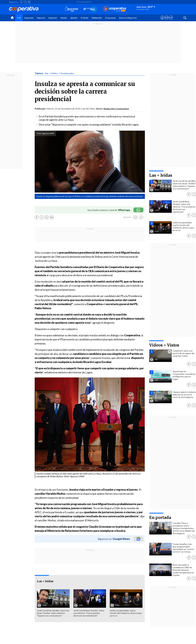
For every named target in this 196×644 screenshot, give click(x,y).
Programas (110, 18)
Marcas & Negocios (128, 18)
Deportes (41, 18)
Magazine (29, 18)
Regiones (53, 18)
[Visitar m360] (167, 20)
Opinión (74, 18)
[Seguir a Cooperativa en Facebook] (21, 2)
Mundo (64, 18)
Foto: (39, 133)
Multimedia (97, 18)
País (19, 18)
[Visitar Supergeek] (171, 20)
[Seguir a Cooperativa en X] (25, 2)
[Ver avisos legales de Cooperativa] (162, 20)
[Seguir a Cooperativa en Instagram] (29, 2)
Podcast (85, 18)
